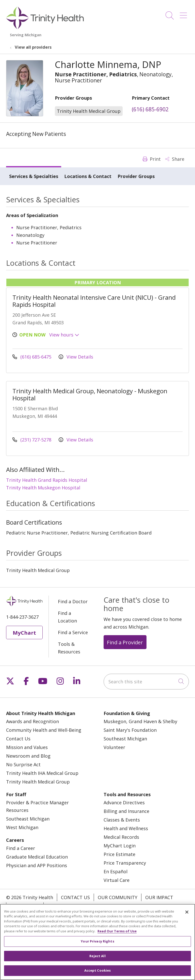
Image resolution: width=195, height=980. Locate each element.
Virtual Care (117, 880)
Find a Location (67, 617)
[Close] (187, 915)
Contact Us (18, 739)
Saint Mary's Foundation (130, 730)
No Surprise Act (23, 764)
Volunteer (114, 747)
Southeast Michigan (125, 739)
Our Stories (25, 906)
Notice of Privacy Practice (80, 906)
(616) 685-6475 (32, 357)
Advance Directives (124, 803)
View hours (64, 335)
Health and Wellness (126, 828)
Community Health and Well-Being (44, 730)
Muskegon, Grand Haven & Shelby (140, 721)
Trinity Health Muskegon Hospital (43, 488)
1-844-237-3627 (22, 617)
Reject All (97, 959)
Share (175, 159)
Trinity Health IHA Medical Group (42, 773)
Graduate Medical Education (37, 857)
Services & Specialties (34, 176)
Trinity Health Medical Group (38, 782)
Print (152, 159)
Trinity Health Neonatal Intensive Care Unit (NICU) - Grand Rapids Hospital (94, 301)
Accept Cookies (98, 973)
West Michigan (22, 827)
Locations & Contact (88, 176)
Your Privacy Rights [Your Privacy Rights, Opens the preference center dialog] (97, 944)
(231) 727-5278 (32, 440)
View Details (76, 357)
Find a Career (21, 848)
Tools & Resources (69, 648)
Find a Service (73, 632)
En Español (116, 871)
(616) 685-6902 (150, 109)
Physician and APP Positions (37, 865)
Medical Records (121, 837)
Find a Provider (125, 642)
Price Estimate (119, 854)
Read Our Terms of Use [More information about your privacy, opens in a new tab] (117, 934)
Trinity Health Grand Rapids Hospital (47, 480)
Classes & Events (122, 820)
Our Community (118, 897)
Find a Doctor (73, 601)
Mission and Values (27, 747)
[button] (184, 14)
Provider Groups (136, 176)
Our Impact (159, 897)
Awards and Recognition (32, 721)
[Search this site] (146, 682)
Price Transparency (125, 863)
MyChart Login (120, 846)
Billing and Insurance (126, 811)
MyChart (24, 633)
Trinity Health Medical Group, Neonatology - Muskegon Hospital (90, 394)
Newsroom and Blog (28, 756)
